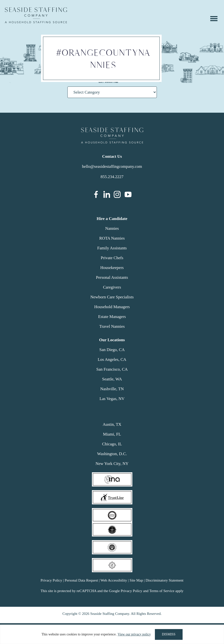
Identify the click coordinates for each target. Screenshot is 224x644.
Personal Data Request (81, 580)
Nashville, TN (112, 389)
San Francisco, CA (112, 369)
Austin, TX (112, 424)
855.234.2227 (112, 177)
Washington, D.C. (112, 454)
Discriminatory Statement (165, 580)
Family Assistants (112, 248)
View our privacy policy (134, 634)
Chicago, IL (112, 444)
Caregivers (112, 287)
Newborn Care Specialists (112, 297)
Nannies (112, 228)
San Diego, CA (112, 350)
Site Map (136, 580)
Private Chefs (112, 258)
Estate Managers (112, 317)
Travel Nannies (112, 326)
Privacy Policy (51, 580)
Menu (214, 19)
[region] (112, 634)
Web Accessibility (114, 580)
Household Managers (112, 307)
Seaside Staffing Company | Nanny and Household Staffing (36, 15)
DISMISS (169, 634)
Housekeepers (112, 268)
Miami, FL (112, 434)
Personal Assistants (112, 277)
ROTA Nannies (112, 238)
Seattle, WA (112, 379)
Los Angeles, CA (112, 359)
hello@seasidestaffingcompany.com (112, 166)
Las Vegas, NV (112, 399)
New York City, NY (112, 464)
